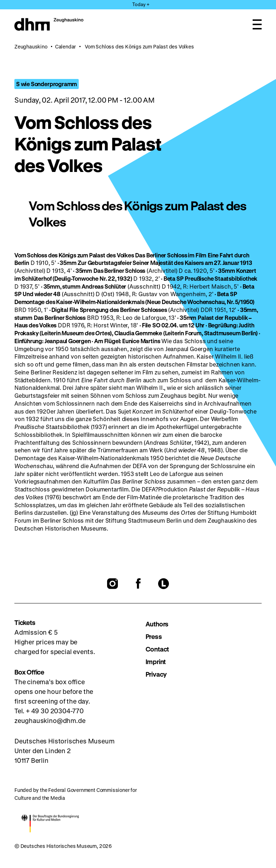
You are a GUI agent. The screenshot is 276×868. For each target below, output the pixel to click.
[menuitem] (204, 624)
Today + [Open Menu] (141, 4)
